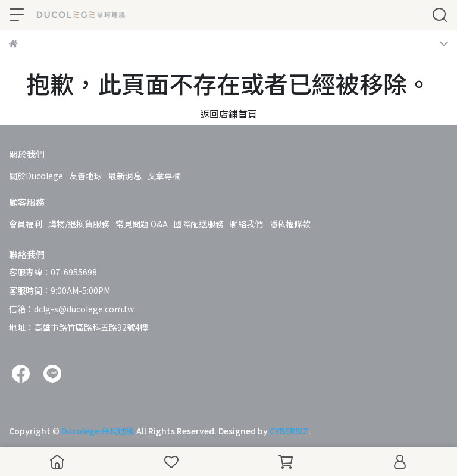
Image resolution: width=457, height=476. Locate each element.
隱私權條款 (290, 224)
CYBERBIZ (289, 431)
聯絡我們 (246, 224)
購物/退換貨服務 (79, 224)
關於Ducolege (36, 176)
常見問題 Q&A (142, 224)
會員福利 (26, 224)
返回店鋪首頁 (228, 114)
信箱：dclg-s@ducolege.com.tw (71, 309)
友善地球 (86, 176)
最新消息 (125, 176)
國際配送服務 (199, 224)
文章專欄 (164, 176)
